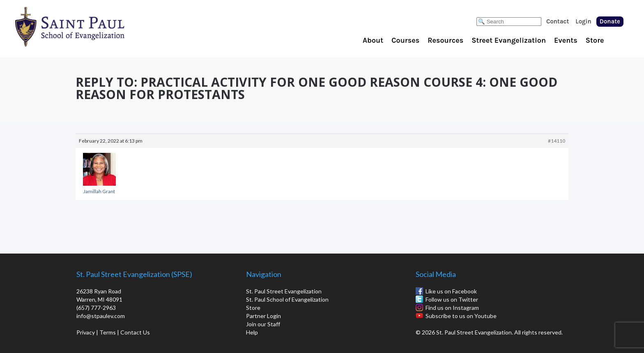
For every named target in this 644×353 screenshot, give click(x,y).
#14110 (557, 141)
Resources (445, 40)
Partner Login (263, 316)
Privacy (86, 332)
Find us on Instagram (452, 308)
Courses (405, 40)
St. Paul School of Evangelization (86, 27)
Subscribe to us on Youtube (461, 316)
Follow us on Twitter (452, 299)
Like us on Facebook (451, 291)
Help (252, 332)
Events (566, 40)
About (373, 40)
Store (595, 40)
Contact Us (135, 332)
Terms (108, 332)
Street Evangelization (509, 40)
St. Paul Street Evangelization (284, 291)
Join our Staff (263, 324)
